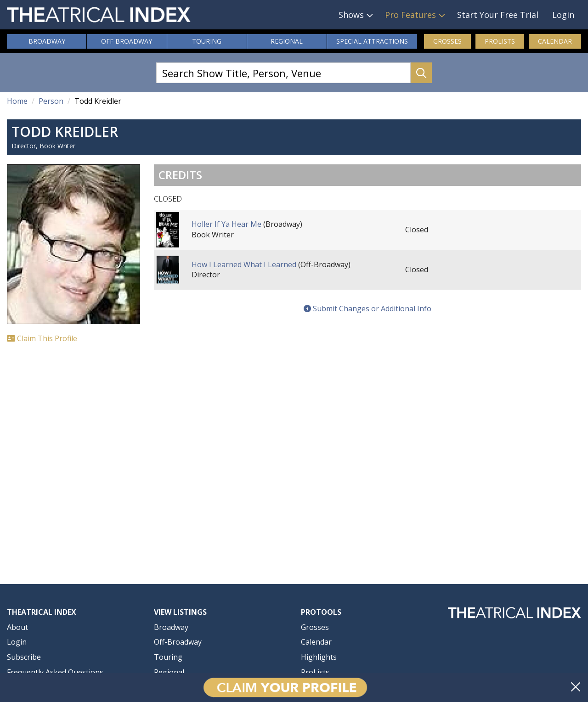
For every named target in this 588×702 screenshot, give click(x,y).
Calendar (555, 41)
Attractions (372, 41)
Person (51, 101)
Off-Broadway (178, 642)
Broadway (47, 41)
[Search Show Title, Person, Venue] (283, 73)
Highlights (319, 657)
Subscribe (24, 657)
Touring (207, 41)
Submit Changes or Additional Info (367, 309)
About (17, 627)
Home (17, 101)
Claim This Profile (42, 338)
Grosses (447, 41)
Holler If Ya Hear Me (226, 224)
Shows (351, 15)
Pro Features (410, 15)
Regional (287, 41)
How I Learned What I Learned (244, 264)
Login (563, 15)
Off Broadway (127, 41)
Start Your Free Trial (498, 15)
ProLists (500, 41)
